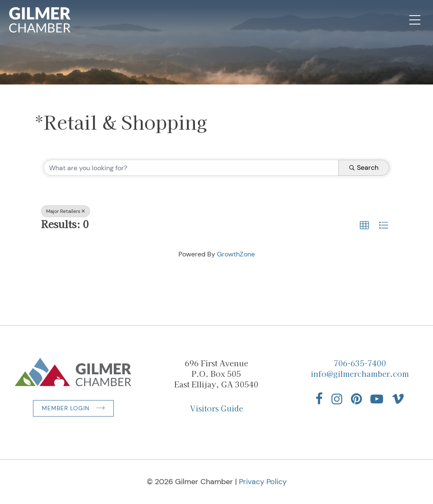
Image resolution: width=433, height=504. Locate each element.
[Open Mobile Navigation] (415, 20)
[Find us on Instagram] (337, 399)
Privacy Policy (263, 482)
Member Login (66, 408)
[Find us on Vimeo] (398, 399)
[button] (364, 226)
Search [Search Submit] (364, 168)
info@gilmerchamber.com (360, 373)
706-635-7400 (360, 363)
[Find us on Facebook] (319, 399)
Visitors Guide (216, 408)
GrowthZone (236, 254)
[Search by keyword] (191, 168)
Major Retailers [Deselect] (66, 211)
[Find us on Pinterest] (356, 399)
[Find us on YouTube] (377, 399)
